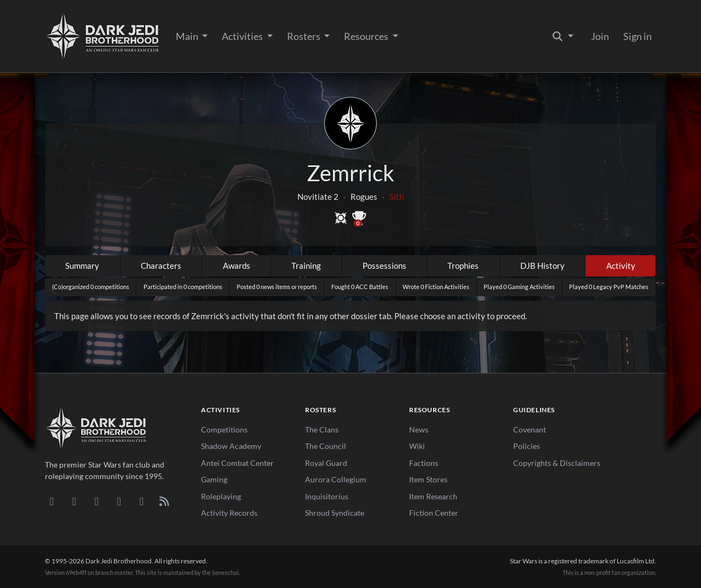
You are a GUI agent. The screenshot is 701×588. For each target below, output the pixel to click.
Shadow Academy (231, 446)
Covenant (530, 430)
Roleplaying (221, 496)
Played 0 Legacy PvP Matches (609, 287)
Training (306, 266)
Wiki (417, 446)
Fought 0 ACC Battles (360, 287)
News (419, 430)
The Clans (322, 430)
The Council (326, 446)
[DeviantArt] (74, 501)
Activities (243, 36)
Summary (82, 266)
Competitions (224, 430)
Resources (367, 36)
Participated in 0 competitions (183, 287)
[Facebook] (97, 501)
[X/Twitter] (142, 501)
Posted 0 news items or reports (277, 287)
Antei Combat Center (237, 463)
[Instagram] (119, 501)
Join (600, 36)
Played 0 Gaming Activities (519, 287)
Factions (424, 463)
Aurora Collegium (336, 479)
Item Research (433, 496)
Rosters (304, 36)
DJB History (542, 266)
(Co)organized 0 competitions (91, 287)
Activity (621, 266)
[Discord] (52, 501)
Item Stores (428, 479)
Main (188, 36)
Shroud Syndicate (335, 513)
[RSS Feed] (164, 501)
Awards (237, 266)
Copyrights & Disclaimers (557, 463)
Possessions (384, 266)
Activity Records (229, 513)
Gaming (214, 479)
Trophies (463, 266)
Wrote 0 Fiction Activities (436, 287)
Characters (161, 266)
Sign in (637, 36)
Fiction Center (434, 513)
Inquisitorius (327, 496)
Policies (527, 446)
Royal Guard (326, 463)
